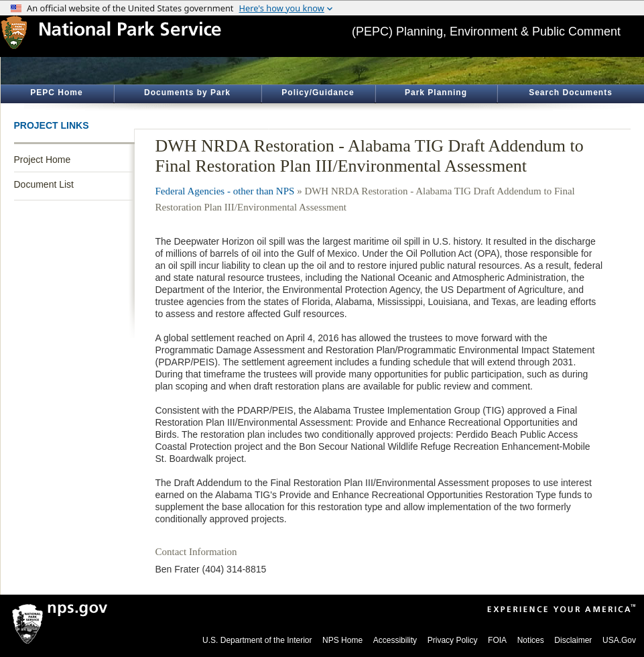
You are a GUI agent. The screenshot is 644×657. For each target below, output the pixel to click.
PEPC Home (56, 93)
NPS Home (342, 640)
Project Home (43, 160)
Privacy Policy (453, 640)
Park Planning (436, 93)
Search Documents (571, 93)
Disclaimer (573, 640)
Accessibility (395, 640)
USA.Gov (619, 640)
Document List (44, 184)
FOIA (497, 640)
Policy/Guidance (318, 93)
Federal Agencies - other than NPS (225, 191)
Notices (531, 640)
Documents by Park (187, 93)
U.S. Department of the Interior (257, 640)
